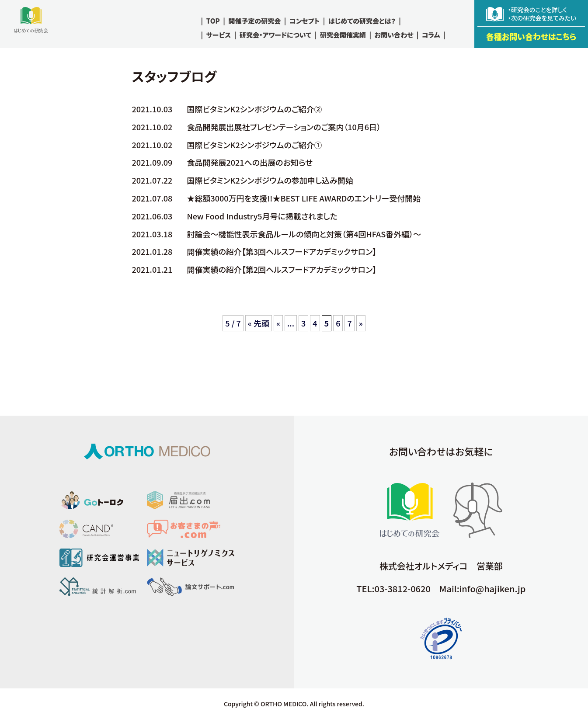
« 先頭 (259, 323)
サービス (219, 35)
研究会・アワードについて (275, 35)
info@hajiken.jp (493, 589)
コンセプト (304, 21)
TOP (213, 21)
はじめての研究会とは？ (362, 21)
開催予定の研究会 (254, 21)
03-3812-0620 (403, 589)
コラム (431, 35)
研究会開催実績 (343, 35)
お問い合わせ (394, 35)
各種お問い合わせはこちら (531, 36)
